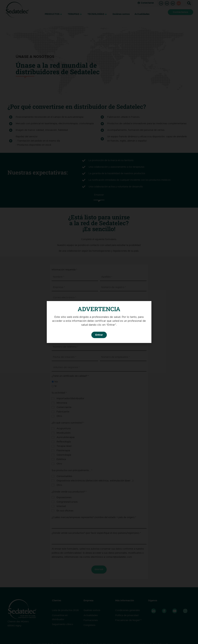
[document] (99, 322)
